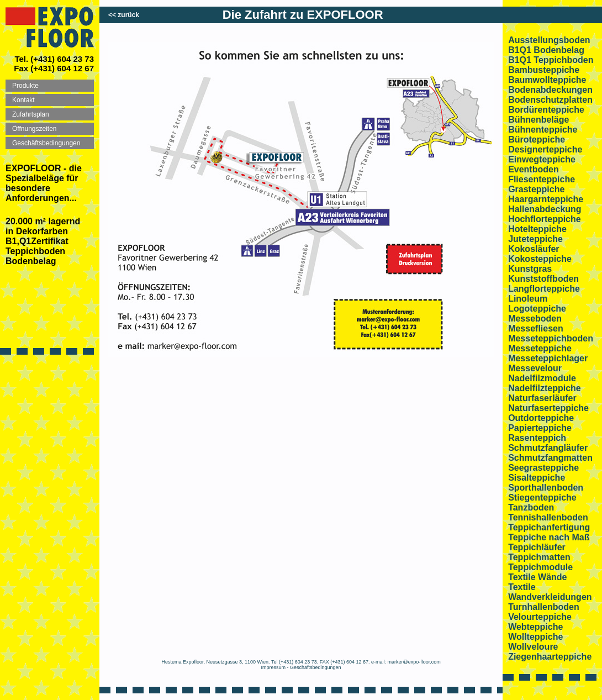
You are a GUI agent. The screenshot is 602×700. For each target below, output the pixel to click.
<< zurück (124, 15)
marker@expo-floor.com (414, 662)
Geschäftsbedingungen (316, 667)
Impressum (274, 667)
